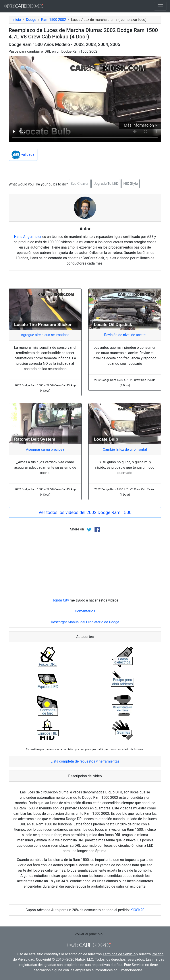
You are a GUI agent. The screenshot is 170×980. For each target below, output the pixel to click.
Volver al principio (89, 934)
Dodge (31, 20)
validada (23, 155)
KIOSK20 (138, 910)
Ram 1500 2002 (54, 20)
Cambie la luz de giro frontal (125, 449)
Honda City (60, 600)
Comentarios (85, 611)
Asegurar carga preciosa (45, 449)
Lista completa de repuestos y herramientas (85, 761)
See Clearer (80, 184)
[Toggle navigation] (160, 6)
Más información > (140, 125)
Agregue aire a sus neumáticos (45, 335)
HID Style (130, 184)
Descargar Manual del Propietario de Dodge (85, 622)
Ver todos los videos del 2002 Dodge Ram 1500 (85, 512)
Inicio (17, 20)
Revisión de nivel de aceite (125, 335)
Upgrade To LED (106, 184)
